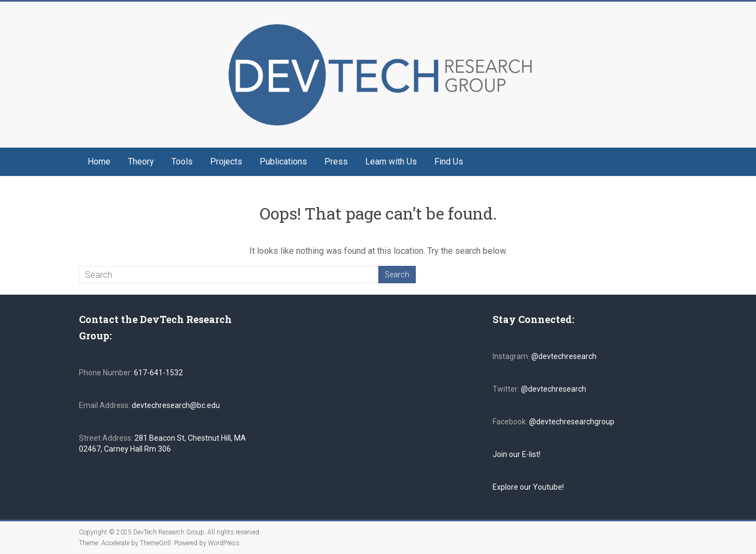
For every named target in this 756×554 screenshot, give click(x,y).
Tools (182, 162)
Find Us (449, 162)
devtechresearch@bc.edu (176, 405)
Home (99, 162)
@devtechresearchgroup (572, 422)
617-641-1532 (158, 373)
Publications (283, 162)
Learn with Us (391, 162)
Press (336, 162)
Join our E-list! (517, 454)
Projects (226, 162)
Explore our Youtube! (528, 487)
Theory (141, 162)
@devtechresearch (564, 356)
